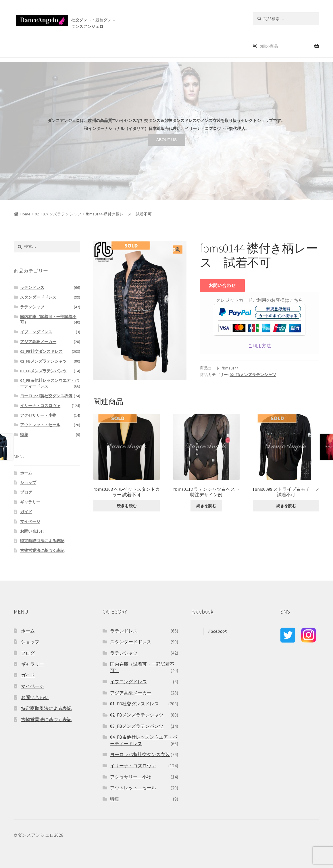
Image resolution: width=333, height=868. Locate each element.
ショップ (40, 46)
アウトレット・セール (40, 425)
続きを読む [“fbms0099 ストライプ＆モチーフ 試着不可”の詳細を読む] (286, 506)
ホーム (19, 46)
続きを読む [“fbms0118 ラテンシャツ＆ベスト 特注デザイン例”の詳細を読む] (206, 506)
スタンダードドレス (38, 297)
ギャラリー (30, 502)
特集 (24, 435)
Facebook (202, 612)
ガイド (26, 512)
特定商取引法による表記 (42, 541)
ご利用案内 (85, 46)
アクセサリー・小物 (38, 415)
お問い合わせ (160, 46)
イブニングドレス (36, 332)
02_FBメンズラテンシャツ (58, 214)
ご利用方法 (259, 346)
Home (25, 214)
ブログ (135, 46)
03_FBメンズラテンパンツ (43, 371)
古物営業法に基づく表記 (42, 550)
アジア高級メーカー (38, 342)
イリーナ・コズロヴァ (40, 406)
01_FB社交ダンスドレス (41, 351)
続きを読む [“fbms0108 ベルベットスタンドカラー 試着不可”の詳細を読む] (127, 506)
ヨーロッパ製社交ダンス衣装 (46, 396)
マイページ (30, 521)
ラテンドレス (32, 287)
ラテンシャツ (32, 307)
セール (61, 46)
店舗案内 (111, 46)
